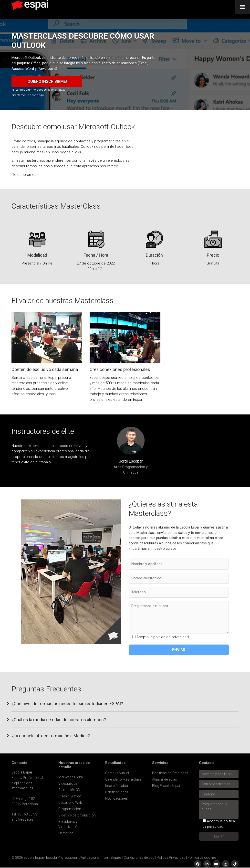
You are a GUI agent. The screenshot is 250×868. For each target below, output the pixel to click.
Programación (70, 809)
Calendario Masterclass (124, 779)
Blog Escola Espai (166, 786)
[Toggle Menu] (243, 7)
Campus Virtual (117, 773)
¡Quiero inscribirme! (47, 81)
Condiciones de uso (139, 857)
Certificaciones (117, 792)
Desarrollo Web (70, 803)
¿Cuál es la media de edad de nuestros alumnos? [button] (59, 720)
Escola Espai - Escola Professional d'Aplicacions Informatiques (73, 857)
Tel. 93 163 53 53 (24, 814)
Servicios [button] (160, 763)
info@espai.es (22, 819)
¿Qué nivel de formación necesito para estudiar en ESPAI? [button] (67, 704)
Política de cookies (202, 857)
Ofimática (66, 833)
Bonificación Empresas (170, 773)
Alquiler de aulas (165, 779)
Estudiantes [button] (115, 763)
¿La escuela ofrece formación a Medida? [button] (51, 736)
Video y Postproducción (77, 815)
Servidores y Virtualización (69, 824)
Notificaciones (116, 798)
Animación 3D (69, 790)
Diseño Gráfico (70, 796)
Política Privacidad (171, 857)
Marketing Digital (71, 777)
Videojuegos (68, 783)
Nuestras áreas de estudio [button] (74, 765)
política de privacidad (171, 637)
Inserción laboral (118, 786)
